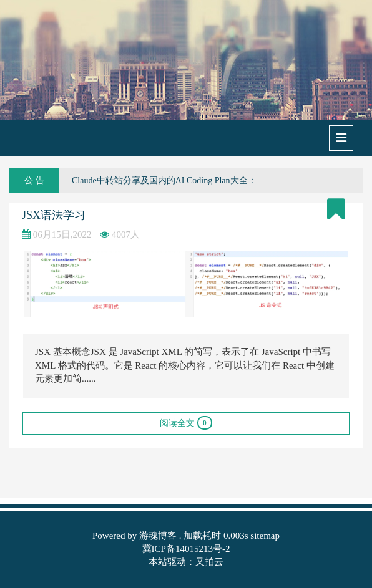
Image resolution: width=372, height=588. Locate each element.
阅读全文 (186, 423)
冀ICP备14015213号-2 (186, 549)
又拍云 (209, 562)
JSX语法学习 (54, 215)
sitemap (265, 536)
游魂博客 (158, 536)
